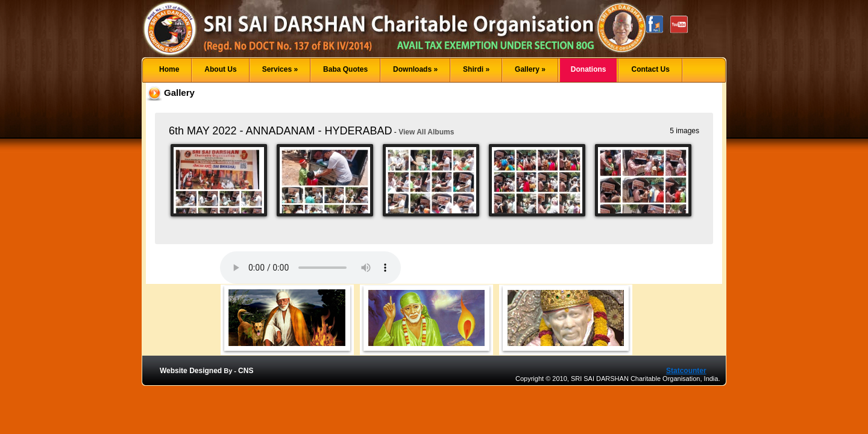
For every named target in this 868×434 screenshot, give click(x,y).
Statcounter (686, 371)
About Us (220, 69)
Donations (589, 69)
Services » (280, 69)
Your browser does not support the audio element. (310, 268)
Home (169, 69)
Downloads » (415, 69)
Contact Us (650, 69)
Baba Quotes (345, 69)
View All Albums (426, 132)
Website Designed (191, 371)
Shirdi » (476, 69)
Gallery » (530, 69)
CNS (246, 371)
